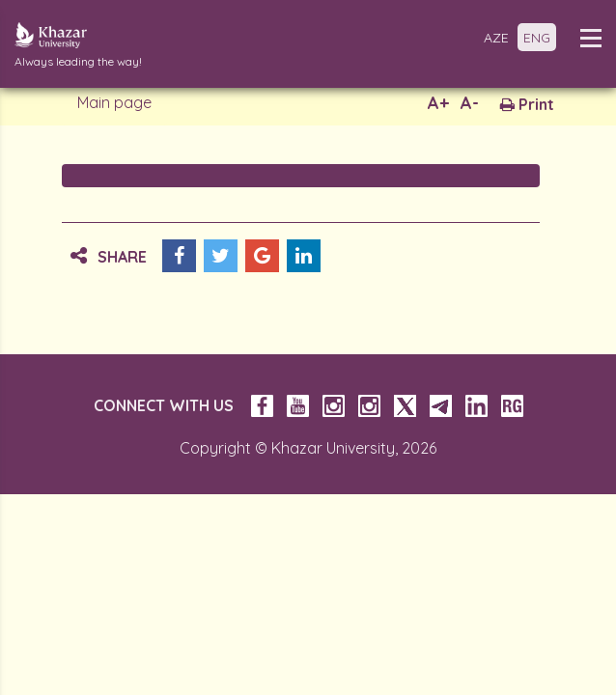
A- (470, 103)
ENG (537, 38)
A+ (438, 103)
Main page (114, 102)
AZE (496, 38)
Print (527, 104)
